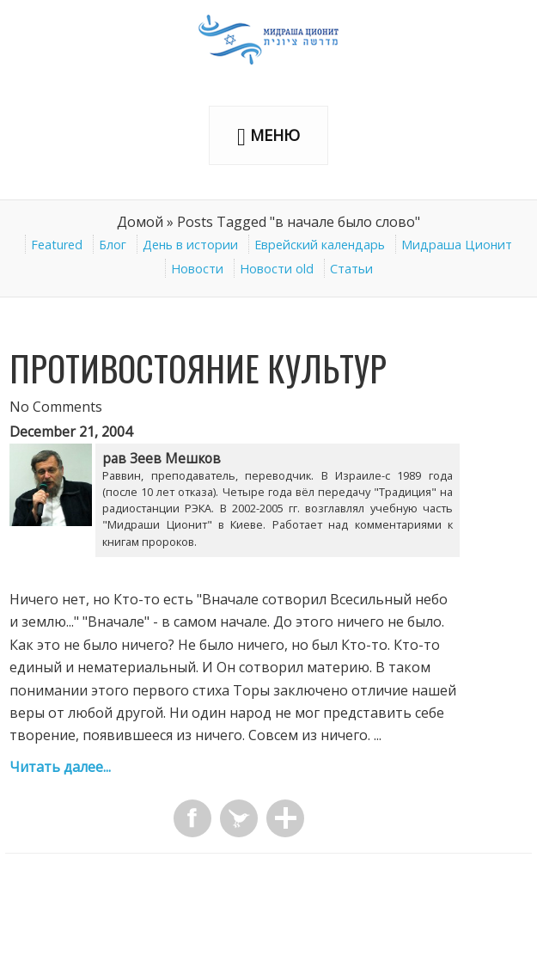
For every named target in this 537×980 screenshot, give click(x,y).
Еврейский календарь (320, 245)
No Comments (56, 407)
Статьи (351, 269)
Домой (140, 222)
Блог (113, 245)
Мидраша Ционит (457, 245)
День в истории (190, 245)
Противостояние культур (198, 368)
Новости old (277, 269)
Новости (197, 269)
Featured (57, 245)
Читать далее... (60, 767)
